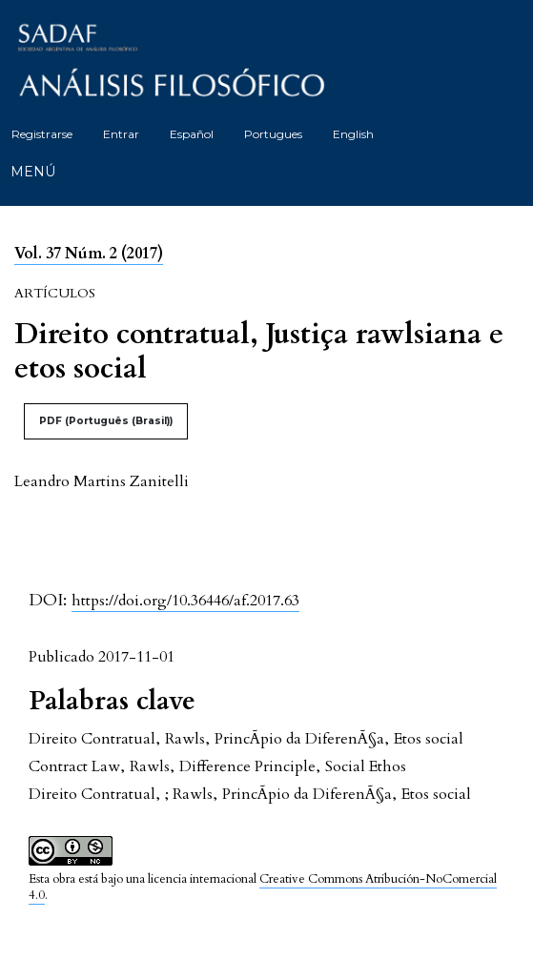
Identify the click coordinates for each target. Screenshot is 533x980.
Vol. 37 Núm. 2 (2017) (89, 254)
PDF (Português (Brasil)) (106, 421)
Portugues (273, 134)
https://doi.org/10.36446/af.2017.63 (185, 601)
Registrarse (42, 134)
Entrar (121, 134)
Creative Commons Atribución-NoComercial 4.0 (263, 887)
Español (192, 134)
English (353, 134)
